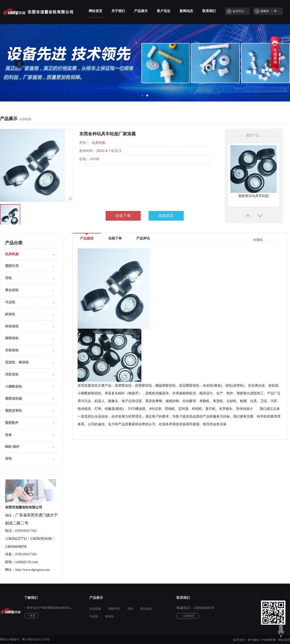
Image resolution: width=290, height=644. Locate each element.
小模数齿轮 (14, 387)
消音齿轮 (12, 374)
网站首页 (95, 11)
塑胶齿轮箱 (14, 399)
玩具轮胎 (25, 119)
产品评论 (143, 238)
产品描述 (87, 237)
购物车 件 (266, 11)
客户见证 (164, 11)
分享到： (259, 240)
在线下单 (123, 216)
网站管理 (284, 640)
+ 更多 (31, 616)
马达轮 (10, 302)
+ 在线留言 (188, 616)
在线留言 (166, 216)
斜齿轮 (10, 314)
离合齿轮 (12, 290)
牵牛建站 (253, 640)
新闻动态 (186, 11)
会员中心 (236, 11)
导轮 (8, 278)
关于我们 (118, 11)
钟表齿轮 (12, 326)
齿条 (8, 435)
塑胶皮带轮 (14, 411)
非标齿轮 (12, 350)
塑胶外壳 (114, 609)
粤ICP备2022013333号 (36, 639)
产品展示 (141, 11)
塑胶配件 (12, 423)
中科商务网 (268, 640)
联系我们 (209, 11)
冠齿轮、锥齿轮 (17, 362)
